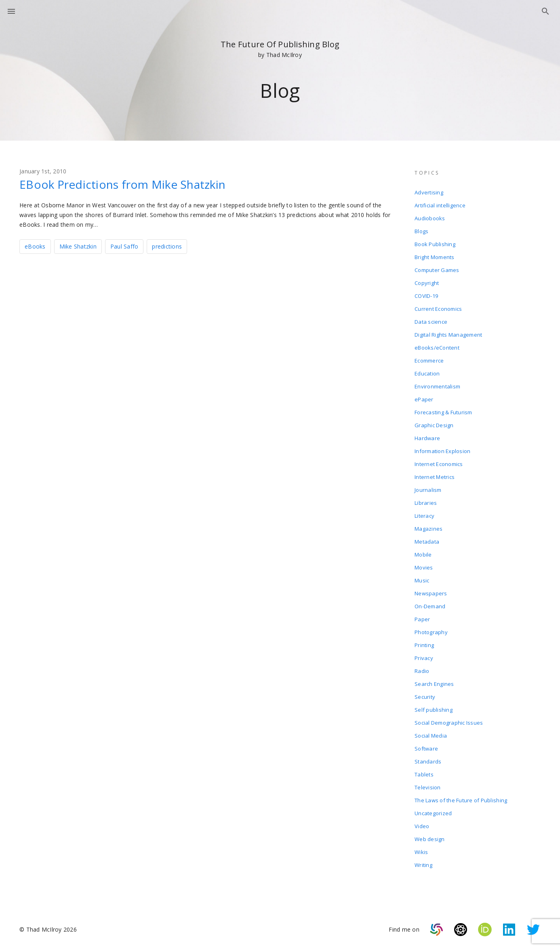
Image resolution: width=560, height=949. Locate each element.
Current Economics (438, 309)
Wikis (421, 852)
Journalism (428, 490)
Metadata (427, 542)
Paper (422, 619)
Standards (428, 761)
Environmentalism (437, 386)
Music (422, 580)
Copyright (427, 283)
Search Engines (434, 684)
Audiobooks (430, 218)
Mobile (423, 555)
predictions (167, 246)
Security (425, 697)
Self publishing (434, 710)
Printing (424, 645)
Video (422, 826)
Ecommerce (429, 361)
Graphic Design (434, 425)
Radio (422, 671)
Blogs (421, 231)
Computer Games (437, 270)
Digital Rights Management (448, 335)
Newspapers (431, 593)
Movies (424, 567)
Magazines (428, 529)
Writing (423, 865)
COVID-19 (426, 296)
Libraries (426, 503)
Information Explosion (442, 451)
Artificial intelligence (440, 205)
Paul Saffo (124, 246)
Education (427, 373)
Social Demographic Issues (449, 723)
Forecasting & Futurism (443, 412)
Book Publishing (435, 244)
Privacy (424, 658)
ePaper (424, 399)
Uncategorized (433, 813)
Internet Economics (439, 464)
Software (426, 749)
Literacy (424, 516)
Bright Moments (435, 257)
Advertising (429, 192)
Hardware (427, 438)
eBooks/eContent (437, 348)
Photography (431, 632)
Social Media (431, 736)
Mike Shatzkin (78, 246)
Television (428, 787)
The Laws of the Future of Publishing (461, 800)
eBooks (35, 246)
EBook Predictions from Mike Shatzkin (122, 184)
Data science (431, 322)
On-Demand (430, 606)
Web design (430, 839)
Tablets (424, 774)
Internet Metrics (435, 477)
